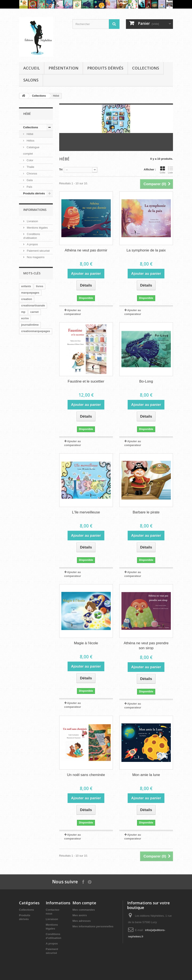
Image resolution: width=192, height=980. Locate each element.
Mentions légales (37, 228)
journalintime (30, 325)
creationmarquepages (36, 331)
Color (30, 160)
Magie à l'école (86, 643)
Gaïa (29, 180)
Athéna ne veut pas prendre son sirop (146, 646)
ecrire (25, 318)
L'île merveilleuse (86, 512)
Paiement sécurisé (38, 251)
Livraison (32, 221)
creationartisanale (33, 305)
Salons (31, 80)
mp (23, 312)
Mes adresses (82, 921)
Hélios (30, 141)
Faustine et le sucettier (86, 381)
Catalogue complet (31, 150)
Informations (35, 210)
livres (40, 286)
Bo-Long (146, 381)
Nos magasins (35, 257)
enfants (26, 286)
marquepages (30, 293)
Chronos (32, 174)
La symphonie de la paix (146, 250)
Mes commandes (84, 910)
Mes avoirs (80, 915)
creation (27, 299)
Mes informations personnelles (93, 926)
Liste (170, 170)
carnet (35, 312)
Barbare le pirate (146, 512)
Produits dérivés (105, 68)
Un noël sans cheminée (86, 775)
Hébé (30, 134)
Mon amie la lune (146, 775)
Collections (146, 68)
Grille (162, 170)
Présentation (64, 68)
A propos (32, 244)
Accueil (32, 68)
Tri (61, 169)
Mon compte (84, 903)
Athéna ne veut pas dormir (86, 250)
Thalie (30, 167)
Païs (29, 187)
